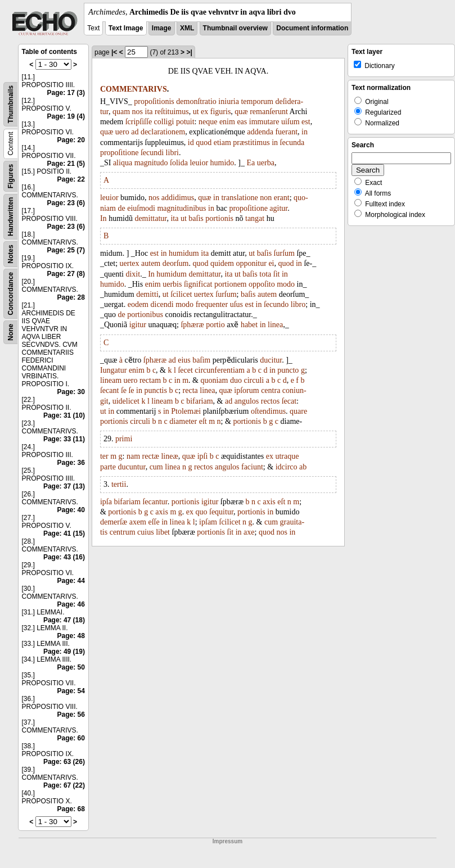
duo (236, 380)
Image (162, 28)
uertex (130, 263)
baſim (201, 360)
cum (156, 467)
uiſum (290, 122)
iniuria (229, 101)
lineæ (169, 456)
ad (135, 132)
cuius (146, 532)
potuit (185, 122)
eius (184, 360)
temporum (257, 101)
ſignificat (198, 284)
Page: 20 (71, 140)
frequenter (212, 304)
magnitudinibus (181, 208)
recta (190, 390)
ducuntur (131, 467)
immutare (264, 122)
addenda (260, 132)
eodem (138, 304)
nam (133, 456)
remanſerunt (269, 112)
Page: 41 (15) (64, 534)
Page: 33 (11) (64, 439)
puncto (288, 370)
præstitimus (251, 143)
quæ (241, 112)
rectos (270, 401)
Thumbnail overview (235, 28)
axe (249, 532)
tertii (119, 484)
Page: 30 (71, 392)
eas (242, 122)
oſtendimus (268, 411)
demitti (147, 294)
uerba (266, 163)
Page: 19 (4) (66, 116)
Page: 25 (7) (66, 250)
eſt (203, 421)
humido (222, 163)
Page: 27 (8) (66, 274)
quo (202, 512)
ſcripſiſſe (139, 122)
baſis (196, 218)
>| (189, 52)
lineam (111, 380)
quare (298, 411)
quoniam (214, 380)
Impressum (227, 841)
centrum (123, 532)
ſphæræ (192, 325)
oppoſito (262, 284)
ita (149, 112)
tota (265, 274)
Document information (312, 28)
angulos (247, 401)
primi (124, 439)
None (11, 332)
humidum (184, 253)
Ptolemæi (186, 411)
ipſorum (246, 390)
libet (163, 532)
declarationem (163, 132)
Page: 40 (71, 510)
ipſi (203, 456)
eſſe (154, 522)
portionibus (145, 315)
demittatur (150, 218)
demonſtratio (196, 101)
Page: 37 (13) (64, 486)
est (306, 122)
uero (122, 132)
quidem (222, 263)
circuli (254, 380)
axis (269, 502)
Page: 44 (71, 581)
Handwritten (11, 217)
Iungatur (113, 370)
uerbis (172, 284)
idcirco (287, 467)
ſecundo (276, 304)
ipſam (208, 522)
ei (271, 263)
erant (282, 198)
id (191, 143)
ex (204, 112)
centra (271, 390)
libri (172, 153)
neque (208, 122)
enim (227, 122)
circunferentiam (220, 370)
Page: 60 (71, 738)
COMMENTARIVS (134, 89)
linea (275, 325)
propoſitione (119, 153)
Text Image (126, 28)
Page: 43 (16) (64, 557)
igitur (138, 325)
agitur (278, 208)
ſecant (109, 390)
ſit (277, 274)
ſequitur (221, 512)
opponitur (251, 263)
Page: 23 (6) (66, 203)
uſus (236, 304)
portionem (231, 284)
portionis (219, 218)
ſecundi (152, 153)
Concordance (11, 294)
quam (121, 112)
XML (187, 28)
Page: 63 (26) (64, 762)
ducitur (271, 360)
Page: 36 (71, 463)
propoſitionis (154, 101)
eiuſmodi (141, 208)
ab (303, 467)
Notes (11, 254)
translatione (239, 198)
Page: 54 (71, 691)
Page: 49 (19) (64, 652)
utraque (287, 456)
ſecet (185, 370)
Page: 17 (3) (66, 93)
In (103, 218)
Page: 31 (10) (64, 415)
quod (204, 143)
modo (286, 284)
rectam (150, 380)
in (305, 132)
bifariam (199, 401)
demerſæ (114, 522)
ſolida (179, 163)
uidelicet (126, 401)
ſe (124, 390)
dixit (133, 274)
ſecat (289, 401)
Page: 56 (71, 715)
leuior (199, 163)
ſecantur (155, 502)
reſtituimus (172, 112)
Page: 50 (71, 667)
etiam (222, 143)
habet (249, 325)
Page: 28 (71, 297)
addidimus (178, 198)
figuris (221, 112)
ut (196, 112)
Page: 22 (71, 179)
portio (215, 325)
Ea (251, 163)
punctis (155, 390)
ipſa (106, 502)
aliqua (123, 163)
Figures (11, 176)
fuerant (286, 132)
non (266, 198)
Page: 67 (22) (64, 785)
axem (138, 522)
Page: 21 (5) (66, 164)
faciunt (252, 467)
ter (104, 456)
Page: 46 (71, 604)
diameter (183, 421)
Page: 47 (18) (64, 620)
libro (298, 304)
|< (114, 52)
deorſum (176, 263)
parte (108, 467)
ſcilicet (181, 294)
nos (138, 112)
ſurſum (284, 253)
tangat (255, 218)
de (121, 208)
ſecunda (292, 143)
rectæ (151, 456)
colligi (164, 122)
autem (151, 263)
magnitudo (151, 163)
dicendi (162, 304)
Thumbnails (11, 104)
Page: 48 (71, 636)
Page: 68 (71, 809)
